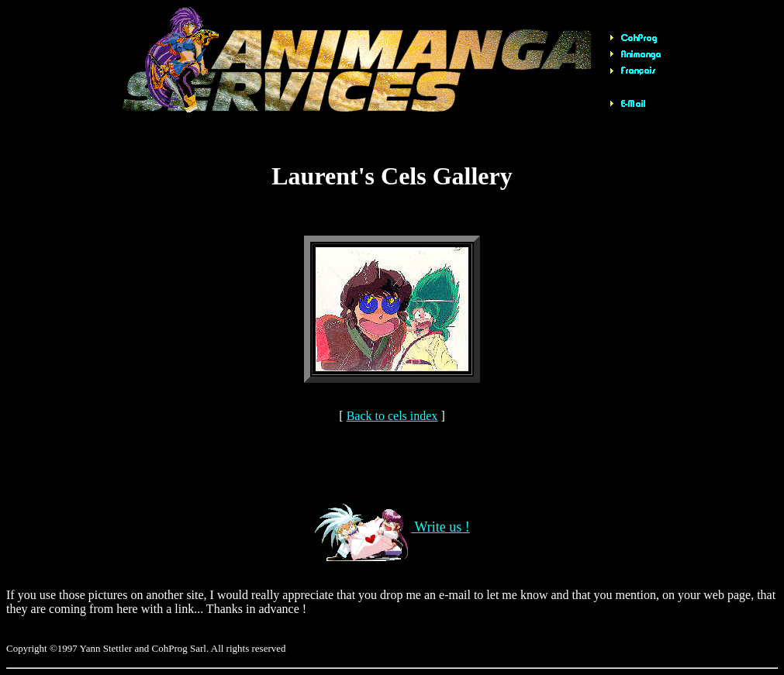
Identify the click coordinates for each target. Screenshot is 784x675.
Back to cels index (392, 416)
